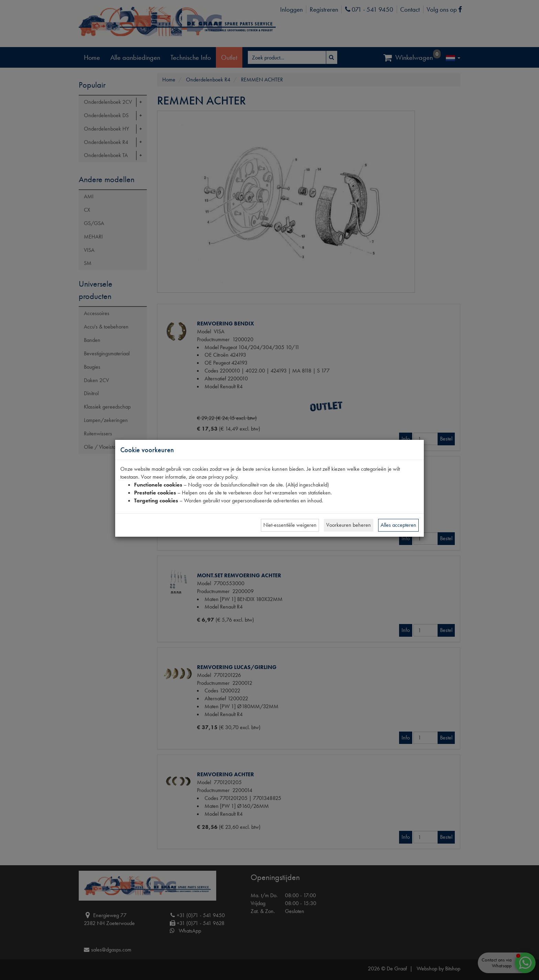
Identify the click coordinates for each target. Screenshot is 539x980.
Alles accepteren (398, 525)
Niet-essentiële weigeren (290, 525)
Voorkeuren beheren (349, 525)
